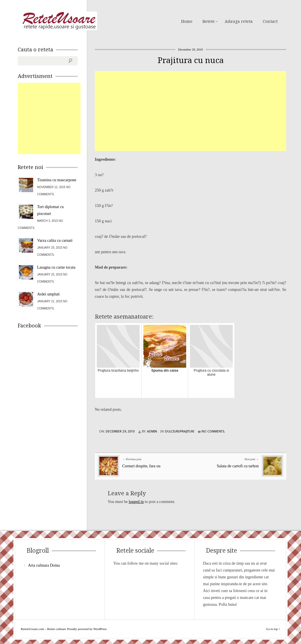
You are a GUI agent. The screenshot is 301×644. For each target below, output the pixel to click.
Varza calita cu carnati (55, 241)
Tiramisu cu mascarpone (57, 180)
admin (152, 431)
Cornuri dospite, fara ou (141, 466)
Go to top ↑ (273, 629)
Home (187, 21)
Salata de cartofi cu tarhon (238, 466)
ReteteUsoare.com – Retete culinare (59, 21)
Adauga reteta (239, 21)
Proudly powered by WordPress (87, 629)
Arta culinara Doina (44, 565)
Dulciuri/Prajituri (180, 431)
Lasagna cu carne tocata (56, 267)
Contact (270, 21)
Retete (209, 21)
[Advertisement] (198, 111)
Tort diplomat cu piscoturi (50, 210)
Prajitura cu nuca (191, 60)
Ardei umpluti (48, 294)
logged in (136, 502)
